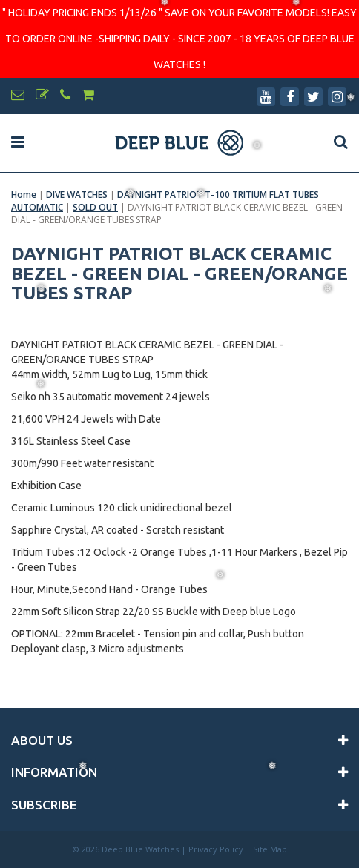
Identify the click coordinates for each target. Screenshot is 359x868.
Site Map (270, 849)
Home (24, 195)
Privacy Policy (216, 849)
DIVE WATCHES (77, 195)
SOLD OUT (95, 207)
